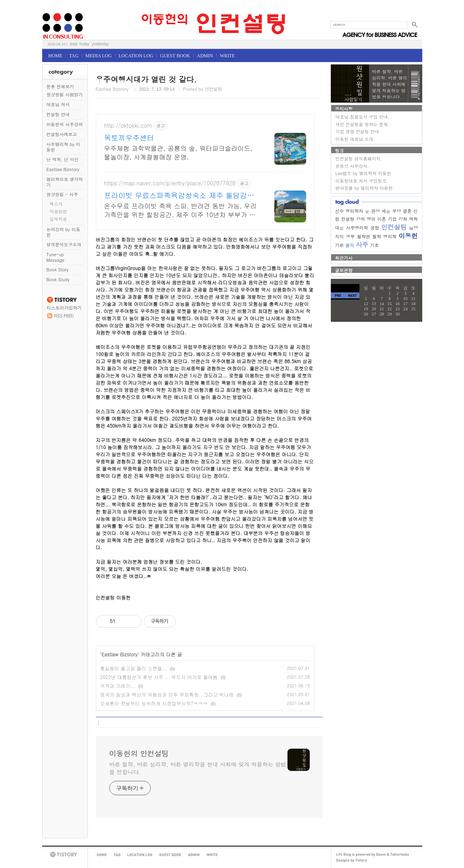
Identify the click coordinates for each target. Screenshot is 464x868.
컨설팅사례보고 (62, 134)
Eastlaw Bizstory (63, 169)
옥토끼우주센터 (129, 138)
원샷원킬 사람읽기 (65, 94)
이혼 (382, 219)
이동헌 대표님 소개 (354, 139)
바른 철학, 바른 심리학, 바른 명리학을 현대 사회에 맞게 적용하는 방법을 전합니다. (198, 768)
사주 (362, 244)
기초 (375, 245)
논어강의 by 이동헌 (63, 232)
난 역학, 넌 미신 (63, 159)
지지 (340, 236)
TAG (74, 56)
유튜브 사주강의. (352, 166)
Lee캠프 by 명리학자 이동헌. (364, 173)
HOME (55, 56)
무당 (396, 211)
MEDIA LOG (99, 56)
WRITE (227, 56)
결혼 (407, 211)
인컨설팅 (394, 227)
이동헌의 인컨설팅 (52, 11)
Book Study (58, 279)
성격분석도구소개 (64, 244)
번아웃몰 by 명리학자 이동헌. (365, 188)
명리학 (390, 236)
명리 (371, 219)
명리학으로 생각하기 (65, 182)
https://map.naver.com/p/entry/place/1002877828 (170, 183)
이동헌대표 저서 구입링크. (362, 181)
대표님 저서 (58, 104)
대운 (340, 228)
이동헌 (408, 236)
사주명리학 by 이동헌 (63, 147)
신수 (340, 211)
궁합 (375, 228)
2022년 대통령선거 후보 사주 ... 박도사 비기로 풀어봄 (159, 677)
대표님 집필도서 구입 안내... (364, 117)
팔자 (350, 245)
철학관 (364, 236)
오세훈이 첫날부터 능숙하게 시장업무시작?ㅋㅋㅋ (154, 703)
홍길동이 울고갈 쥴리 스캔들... (134, 668)
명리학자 (354, 211)
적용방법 (58, 211)
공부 (350, 236)
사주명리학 (357, 228)
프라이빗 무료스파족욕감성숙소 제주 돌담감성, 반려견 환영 (181, 195)
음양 (414, 228)
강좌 (403, 219)
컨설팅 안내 (58, 114)
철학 (377, 236)
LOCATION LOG (136, 56)
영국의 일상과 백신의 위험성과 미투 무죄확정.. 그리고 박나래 (167, 694)
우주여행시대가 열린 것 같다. (146, 79)
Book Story (58, 270)
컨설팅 (348, 219)
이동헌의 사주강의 (65, 124)
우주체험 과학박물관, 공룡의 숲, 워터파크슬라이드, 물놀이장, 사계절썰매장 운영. (178, 153)
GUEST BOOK (175, 56)
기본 (340, 245)
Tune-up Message (56, 257)
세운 (386, 211)
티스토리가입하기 (64, 308)
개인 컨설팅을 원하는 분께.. (363, 124)
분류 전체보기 (60, 87)
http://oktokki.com (128, 126)
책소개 (56, 204)
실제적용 (58, 219)
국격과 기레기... (118, 686)
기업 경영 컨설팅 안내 (357, 131)
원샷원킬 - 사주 (62, 194)
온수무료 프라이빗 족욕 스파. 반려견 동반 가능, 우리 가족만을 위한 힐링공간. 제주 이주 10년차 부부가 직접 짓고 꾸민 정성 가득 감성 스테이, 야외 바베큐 (181, 210)
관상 (375, 211)
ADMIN (205, 56)
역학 (414, 219)
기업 (392, 219)
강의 (361, 219)
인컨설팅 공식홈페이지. (359, 159)
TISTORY (65, 855)
